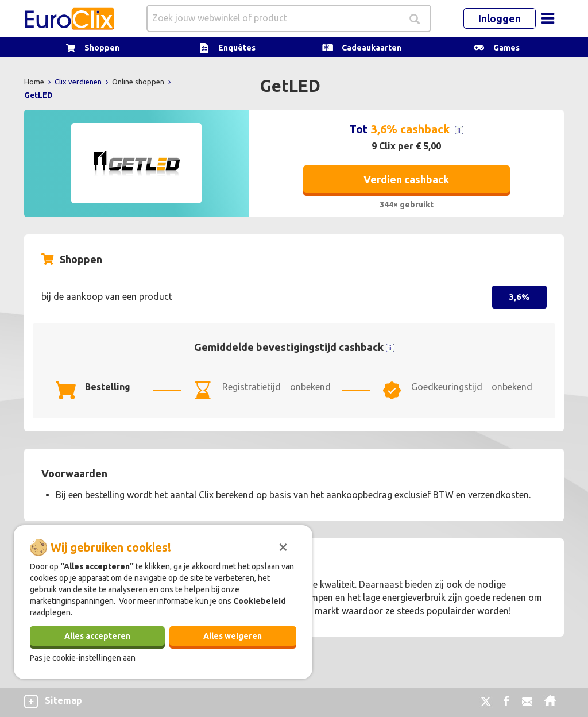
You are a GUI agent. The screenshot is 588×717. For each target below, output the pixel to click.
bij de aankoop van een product (107, 296)
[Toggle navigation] (548, 18)
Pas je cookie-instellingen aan (83, 658)
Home (35, 82)
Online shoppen (139, 82)
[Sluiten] (283, 546)
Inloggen (500, 18)
